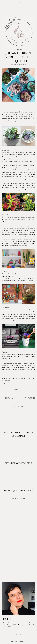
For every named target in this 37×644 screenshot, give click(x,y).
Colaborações (18, 65)
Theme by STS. (22, 641)
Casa (12, 65)
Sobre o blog (18, 634)
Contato (18, 638)
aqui (11, 110)
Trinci (25, 65)
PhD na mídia (18, 636)
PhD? (13, 641)
